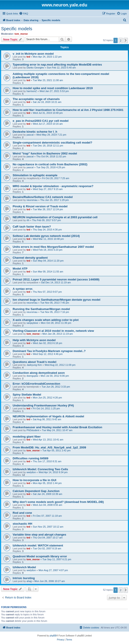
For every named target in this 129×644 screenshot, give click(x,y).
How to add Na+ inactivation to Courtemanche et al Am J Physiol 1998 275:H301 (68, 110)
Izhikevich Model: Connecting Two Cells (40, 469)
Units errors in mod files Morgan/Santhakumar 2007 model (53, 247)
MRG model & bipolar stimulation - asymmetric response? (53, 186)
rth (28, 220)
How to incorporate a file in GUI (34, 480)
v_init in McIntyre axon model (33, 54)
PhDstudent (33, 430)
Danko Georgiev (35, 68)
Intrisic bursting (24, 578)
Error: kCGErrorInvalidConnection (36, 384)
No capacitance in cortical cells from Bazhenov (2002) (50, 164)
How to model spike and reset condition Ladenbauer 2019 (53, 88)
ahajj (29, 581)
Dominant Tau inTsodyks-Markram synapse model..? (49, 351)
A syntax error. (23, 289)
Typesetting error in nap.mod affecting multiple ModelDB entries (57, 65)
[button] (126, 40)
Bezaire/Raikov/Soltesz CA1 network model (43, 197)
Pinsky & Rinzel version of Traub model (40, 206)
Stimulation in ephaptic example (35, 175)
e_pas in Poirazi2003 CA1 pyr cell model (41, 121)
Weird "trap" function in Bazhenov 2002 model (45, 153)
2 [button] (121, 40)
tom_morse (21, 34)
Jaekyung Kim (34, 365)
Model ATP (20, 269)
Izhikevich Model (24, 567)
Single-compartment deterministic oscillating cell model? (52, 143)
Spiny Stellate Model (27, 395)
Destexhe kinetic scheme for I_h (35, 132)
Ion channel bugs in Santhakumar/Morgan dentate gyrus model (57, 300)
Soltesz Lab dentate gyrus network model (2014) (46, 236)
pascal (30, 135)
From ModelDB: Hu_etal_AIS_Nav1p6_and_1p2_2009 (49, 447)
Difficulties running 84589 (31, 458)
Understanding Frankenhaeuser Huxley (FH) (43, 405)
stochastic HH (22, 524)
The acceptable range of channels (36, 99)
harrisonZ (32, 91)
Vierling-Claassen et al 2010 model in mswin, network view (53, 331)
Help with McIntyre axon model (34, 340)
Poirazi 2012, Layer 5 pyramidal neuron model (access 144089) (56, 279)
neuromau (32, 200)
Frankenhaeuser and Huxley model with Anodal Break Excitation (57, 427)
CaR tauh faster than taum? (32, 227)
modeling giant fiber (27, 437)
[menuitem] (24, 14)
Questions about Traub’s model (35, 362)
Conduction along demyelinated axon (39, 373)
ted (28, 57)
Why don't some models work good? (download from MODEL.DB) (58, 502)
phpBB (53, 636)
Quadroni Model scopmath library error (40, 556)
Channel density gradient (30, 258)
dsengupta (32, 376)
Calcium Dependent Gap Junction (36, 491)
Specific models (17, 29)
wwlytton (31, 472)
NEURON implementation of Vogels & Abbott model (48, 416)
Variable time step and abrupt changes (39, 535)
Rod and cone (22, 513)
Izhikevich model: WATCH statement (38, 545)
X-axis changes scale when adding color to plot (46, 320)
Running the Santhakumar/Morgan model (41, 309)
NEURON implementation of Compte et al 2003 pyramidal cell (55, 217)
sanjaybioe (32, 323)
